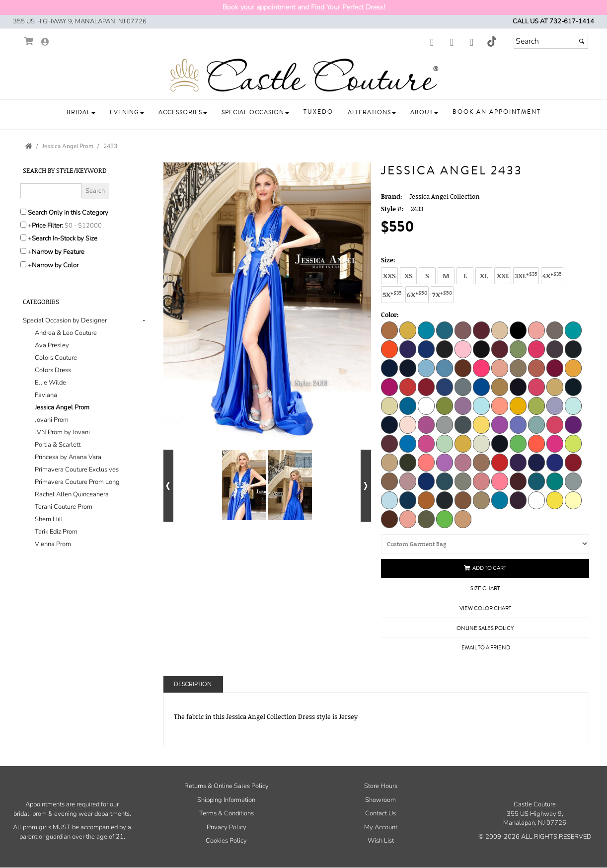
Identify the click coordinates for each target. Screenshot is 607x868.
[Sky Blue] (389, 500)
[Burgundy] (481, 349)
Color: (390, 315)
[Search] (551, 41)
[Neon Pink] (555, 443)
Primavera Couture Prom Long (77, 482)
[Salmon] (500, 481)
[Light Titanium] (463, 424)
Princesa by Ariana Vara (68, 457)
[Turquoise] (500, 500)
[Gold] (555, 387)
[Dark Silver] (463, 387)
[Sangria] (518, 481)
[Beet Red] (481, 330)
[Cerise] (536, 349)
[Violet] (518, 500)
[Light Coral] (500, 405)
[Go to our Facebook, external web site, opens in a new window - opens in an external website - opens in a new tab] (432, 43)
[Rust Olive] (463, 481)
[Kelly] (426, 405)
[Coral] (481, 368)
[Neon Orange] (536, 443)
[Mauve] (389, 443)
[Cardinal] (500, 349)
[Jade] (408, 405)
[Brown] (445, 349)
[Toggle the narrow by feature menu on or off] (23, 251)
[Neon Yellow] (573, 443)
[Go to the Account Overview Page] (45, 42)
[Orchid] (445, 462)
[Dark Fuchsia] (555, 368)
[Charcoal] (573, 349)
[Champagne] (555, 349)
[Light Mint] (573, 405)
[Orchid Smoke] (463, 462)
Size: (388, 260)
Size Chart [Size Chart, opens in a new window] (485, 589)
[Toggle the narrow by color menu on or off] (23, 264)
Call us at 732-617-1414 (553, 21)
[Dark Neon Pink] (389, 387)
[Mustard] (463, 443)
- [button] (144, 320)
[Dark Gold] (573, 368)
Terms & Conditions (227, 813)
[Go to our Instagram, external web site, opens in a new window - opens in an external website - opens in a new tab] (452, 43)
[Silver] (573, 481)
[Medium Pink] (426, 443)
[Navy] (500, 443)
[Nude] (389, 462)
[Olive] (408, 462)
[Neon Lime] (518, 443)
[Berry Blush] (408, 519)
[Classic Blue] (389, 368)
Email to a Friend (486, 648)
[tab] (86, 433)
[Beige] (500, 330)
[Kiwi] (445, 405)
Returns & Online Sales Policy (227, 786)
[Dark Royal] (445, 387)
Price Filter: (47, 226)
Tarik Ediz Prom (56, 532)
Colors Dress (53, 370)
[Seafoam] (536, 481)
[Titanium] (445, 500)
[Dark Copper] (536, 368)
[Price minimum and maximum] (84, 226)
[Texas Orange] (426, 500)
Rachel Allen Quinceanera (72, 494)
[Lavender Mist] (463, 405)
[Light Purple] (426, 424)
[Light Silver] (445, 424)
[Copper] (463, 368)
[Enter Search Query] (51, 191)
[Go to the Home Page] (29, 146)
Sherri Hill (49, 519)
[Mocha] (463, 519)
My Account (381, 827)
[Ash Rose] (463, 330)
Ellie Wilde (50, 383)
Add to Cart (485, 568)
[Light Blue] (481, 405)
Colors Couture (56, 358)
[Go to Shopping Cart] (29, 41)
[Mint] (445, 443)
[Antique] (408, 330)
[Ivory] (389, 405)
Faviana (46, 395)
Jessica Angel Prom (62, 407)
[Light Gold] (518, 405)
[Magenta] (573, 424)
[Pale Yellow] (573, 500)
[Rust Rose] (481, 481)
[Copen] (445, 368)
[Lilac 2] (518, 424)
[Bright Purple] (408, 349)
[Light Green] (536, 405)
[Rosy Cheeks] (408, 481)
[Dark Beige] (518, 368)
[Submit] (582, 41)
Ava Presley (52, 345)
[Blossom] (536, 330)
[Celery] (518, 349)
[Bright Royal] (426, 349)
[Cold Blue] (426, 368)
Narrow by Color (55, 265)
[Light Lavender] (555, 405)
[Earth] (500, 387)
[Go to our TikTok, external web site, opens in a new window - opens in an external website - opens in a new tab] (491, 41)
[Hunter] (573, 387)
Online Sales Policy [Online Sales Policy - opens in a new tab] (485, 628)
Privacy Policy (227, 827)
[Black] (518, 330)
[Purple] (536, 462)
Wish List (381, 841)
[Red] (573, 462)
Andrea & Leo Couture (66, 333)
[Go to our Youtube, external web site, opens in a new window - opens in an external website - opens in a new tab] (471, 43)
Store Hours (381, 786)
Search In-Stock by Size (65, 238)
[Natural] (481, 443)
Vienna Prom (53, 544)
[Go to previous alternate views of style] (169, 486)
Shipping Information (226, 800)
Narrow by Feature (58, 252)
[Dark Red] (426, 387)
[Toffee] (481, 500)
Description (193, 684)
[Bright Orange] (389, 349)
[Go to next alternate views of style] (366, 486)
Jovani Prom (52, 420)
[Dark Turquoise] (481, 387)
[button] (81, 113)
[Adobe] (389, 330)
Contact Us (380, 813)
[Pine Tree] (426, 519)
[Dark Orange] (408, 387)
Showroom (380, 800)
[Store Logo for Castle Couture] (303, 76)
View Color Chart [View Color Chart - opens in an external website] (485, 608)
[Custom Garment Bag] (485, 544)
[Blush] (555, 330)
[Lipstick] (555, 424)
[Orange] (426, 462)
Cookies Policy (226, 841)
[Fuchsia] (536, 387)
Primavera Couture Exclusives (77, 470)
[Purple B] (555, 462)
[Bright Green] (573, 330)
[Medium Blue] (408, 443)
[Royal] (426, 481)
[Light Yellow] (481, 424)
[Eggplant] (518, 387)
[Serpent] (555, 481)
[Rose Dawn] (389, 481)
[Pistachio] (445, 519)
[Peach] (481, 462)
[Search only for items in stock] (23, 237)
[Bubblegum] (463, 349)
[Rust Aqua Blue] (445, 481)
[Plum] (518, 462)
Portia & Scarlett (58, 445)
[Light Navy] (389, 424)
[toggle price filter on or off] (23, 225)
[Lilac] (500, 424)
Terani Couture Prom (64, 507)
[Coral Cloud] (500, 368)
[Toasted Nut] (463, 500)
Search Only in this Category (68, 213)
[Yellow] (555, 500)
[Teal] (408, 500)
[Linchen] (536, 424)
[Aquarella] (445, 330)
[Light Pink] (408, 424)
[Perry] (500, 462)
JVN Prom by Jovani (62, 432)
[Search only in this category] (23, 212)
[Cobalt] (408, 368)
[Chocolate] (389, 519)
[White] (536, 500)
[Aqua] (426, 330)
